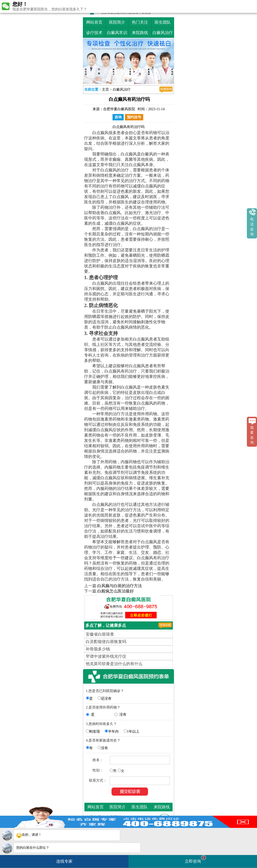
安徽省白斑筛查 (100, 634)
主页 (105, 90)
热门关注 (140, 22)
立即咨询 (195, 859)
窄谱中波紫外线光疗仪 (106, 656)
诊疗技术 (94, 33)
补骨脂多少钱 (98, 649)
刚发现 (95, 732)
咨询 (118, 117)
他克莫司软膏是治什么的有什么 (114, 664)
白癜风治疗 (163, 33)
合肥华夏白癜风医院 (119, 109)
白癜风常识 (117, 33)
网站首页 (94, 22)
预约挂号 (134, 117)
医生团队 (163, 22)
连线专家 (64, 861)
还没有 (106, 698)
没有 (123, 714)
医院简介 (117, 22)
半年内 (113, 732)
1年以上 (133, 732)
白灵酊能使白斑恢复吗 (106, 642)
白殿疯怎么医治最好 (116, 591)
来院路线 (140, 33)
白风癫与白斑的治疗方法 (120, 586)
